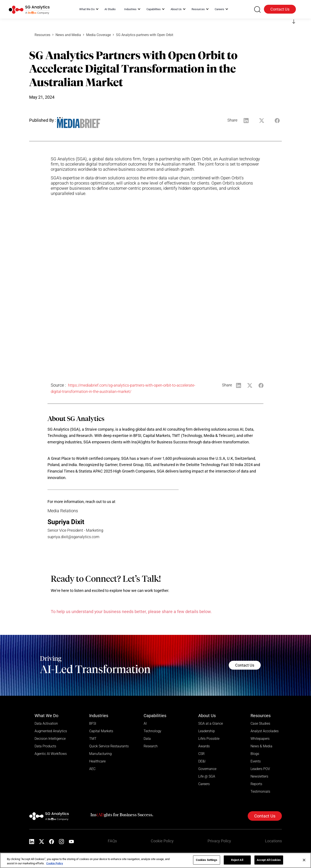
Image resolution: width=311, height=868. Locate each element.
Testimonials (260, 791)
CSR (201, 754)
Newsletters (259, 776)
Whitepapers (260, 739)
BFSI (93, 723)
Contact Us (280, 9)
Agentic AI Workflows (51, 754)
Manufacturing (100, 754)
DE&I (202, 761)
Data (147, 739)
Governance (207, 769)
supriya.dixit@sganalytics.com (73, 537)
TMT (93, 739)
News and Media (68, 35)
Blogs (255, 754)
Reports (256, 784)
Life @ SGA (207, 776)
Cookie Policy (162, 841)
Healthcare (97, 761)
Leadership (207, 731)
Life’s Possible (209, 739)
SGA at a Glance (211, 723)
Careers (204, 784)
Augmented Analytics (51, 731)
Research (151, 746)
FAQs (112, 841)
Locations (273, 841)
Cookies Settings (207, 860)
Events (256, 761)
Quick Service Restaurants (109, 746)
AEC (92, 769)
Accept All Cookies (269, 860)
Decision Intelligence (50, 739)
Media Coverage (98, 35)
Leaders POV (260, 769)
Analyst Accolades (265, 731)
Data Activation (46, 723)
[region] (155, 860)
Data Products (45, 746)
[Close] (304, 860)
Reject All (237, 860)
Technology (152, 731)
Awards (204, 746)
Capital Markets (101, 731)
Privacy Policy (219, 841)
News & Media (261, 746)
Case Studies (260, 723)
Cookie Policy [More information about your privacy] (55, 863)
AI (145, 723)
